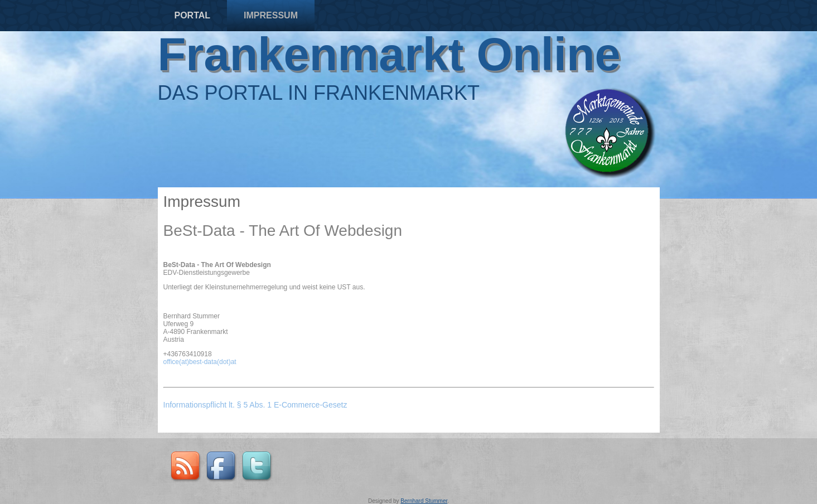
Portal (193, 15)
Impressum (271, 15)
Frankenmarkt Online (389, 54)
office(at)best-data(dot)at (200, 362)
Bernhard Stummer (424, 501)
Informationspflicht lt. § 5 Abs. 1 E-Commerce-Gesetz (257, 405)
